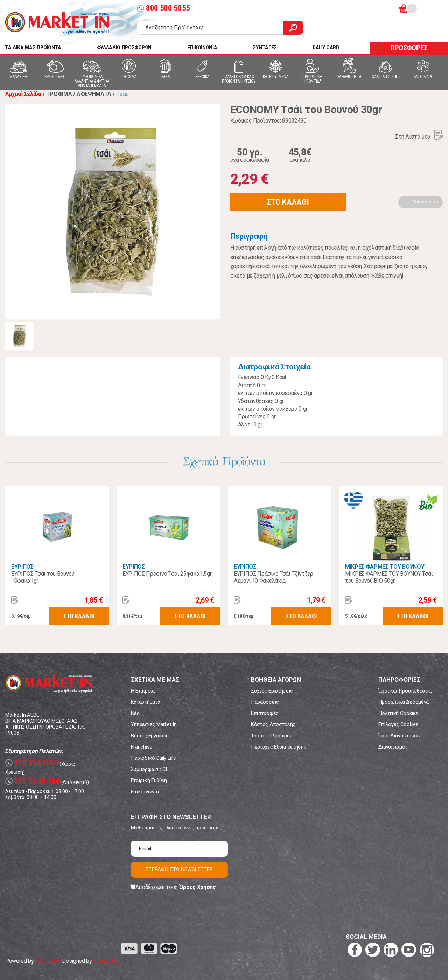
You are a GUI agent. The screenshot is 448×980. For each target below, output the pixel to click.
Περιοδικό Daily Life (153, 758)
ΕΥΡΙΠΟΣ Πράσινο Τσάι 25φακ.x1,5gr (167, 574)
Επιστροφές (265, 713)
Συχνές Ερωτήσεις (272, 691)
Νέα (135, 713)
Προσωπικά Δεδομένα (404, 702)
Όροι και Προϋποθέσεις (405, 691)
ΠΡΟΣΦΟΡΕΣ (409, 48)
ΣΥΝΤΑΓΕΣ (265, 47)
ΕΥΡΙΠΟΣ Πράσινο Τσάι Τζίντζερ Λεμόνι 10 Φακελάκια (274, 577)
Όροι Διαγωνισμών (400, 736)
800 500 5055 (163, 8)
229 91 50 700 (33, 781)
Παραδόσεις (265, 702)
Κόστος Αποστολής (273, 724)
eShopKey (47, 961)
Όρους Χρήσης (198, 887)
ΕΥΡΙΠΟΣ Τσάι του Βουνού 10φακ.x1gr (43, 577)
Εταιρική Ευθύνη (149, 780)
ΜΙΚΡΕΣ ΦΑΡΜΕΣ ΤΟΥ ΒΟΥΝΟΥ (385, 567)
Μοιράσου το (425, 202)
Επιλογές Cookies (398, 724)
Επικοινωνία (145, 792)
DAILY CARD (326, 47)
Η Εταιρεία (143, 691)
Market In (57, 23)
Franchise (142, 747)
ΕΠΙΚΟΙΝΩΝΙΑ (202, 47)
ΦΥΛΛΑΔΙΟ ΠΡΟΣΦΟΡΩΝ (124, 47)
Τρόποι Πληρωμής (272, 736)
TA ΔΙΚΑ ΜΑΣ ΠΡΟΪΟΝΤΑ (33, 47)
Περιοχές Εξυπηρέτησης (279, 747)
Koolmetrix (106, 961)
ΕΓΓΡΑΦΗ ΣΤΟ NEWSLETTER (179, 869)
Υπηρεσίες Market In (154, 724)
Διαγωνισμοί (393, 747)
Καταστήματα (145, 702)
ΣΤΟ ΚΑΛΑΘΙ (288, 202)
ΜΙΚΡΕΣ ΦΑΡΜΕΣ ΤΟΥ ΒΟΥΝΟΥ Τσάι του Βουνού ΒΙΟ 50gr (389, 577)
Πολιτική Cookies (398, 713)
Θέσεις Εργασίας (150, 736)
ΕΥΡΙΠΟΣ (22, 567)
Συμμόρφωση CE (150, 769)
